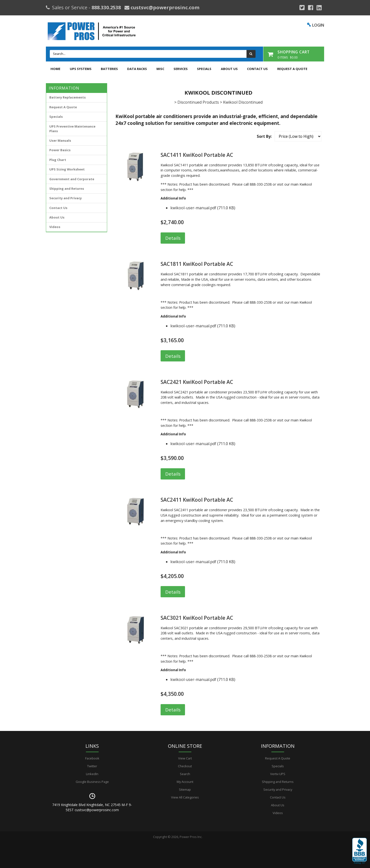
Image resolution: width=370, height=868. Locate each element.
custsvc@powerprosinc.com (164, 7)
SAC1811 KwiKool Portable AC (197, 264)
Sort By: (264, 136)
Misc (160, 69)
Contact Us (257, 69)
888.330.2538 (106, 7)
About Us (229, 69)
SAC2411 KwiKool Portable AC (197, 500)
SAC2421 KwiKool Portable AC (197, 382)
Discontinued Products (198, 102)
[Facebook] (311, 8)
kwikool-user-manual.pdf (193, 208)
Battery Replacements (67, 97)
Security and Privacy (66, 198)
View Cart (185, 758)
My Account (185, 782)
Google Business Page (92, 782)
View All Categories (185, 797)
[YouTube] (319, 8)
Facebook (92, 758)
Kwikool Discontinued (243, 102)
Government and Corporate (72, 179)
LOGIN (318, 25)
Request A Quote (292, 69)
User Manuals (60, 140)
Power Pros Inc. (191, 837)
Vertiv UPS (278, 774)
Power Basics (60, 150)
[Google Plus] (302, 8)
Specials (204, 69)
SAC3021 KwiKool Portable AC (197, 618)
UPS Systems (81, 69)
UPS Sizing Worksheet (67, 169)
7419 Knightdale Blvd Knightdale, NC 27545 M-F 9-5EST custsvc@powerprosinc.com (92, 807)
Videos (55, 227)
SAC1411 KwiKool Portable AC (197, 155)
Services (181, 69)
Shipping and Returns (67, 189)
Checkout (185, 766)
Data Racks (137, 69)
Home (55, 69)
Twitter (92, 766)
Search (185, 774)
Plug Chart (58, 160)
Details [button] (173, 238)
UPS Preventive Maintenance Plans (72, 129)
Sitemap (185, 789)
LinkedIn (92, 774)
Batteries (109, 69)
